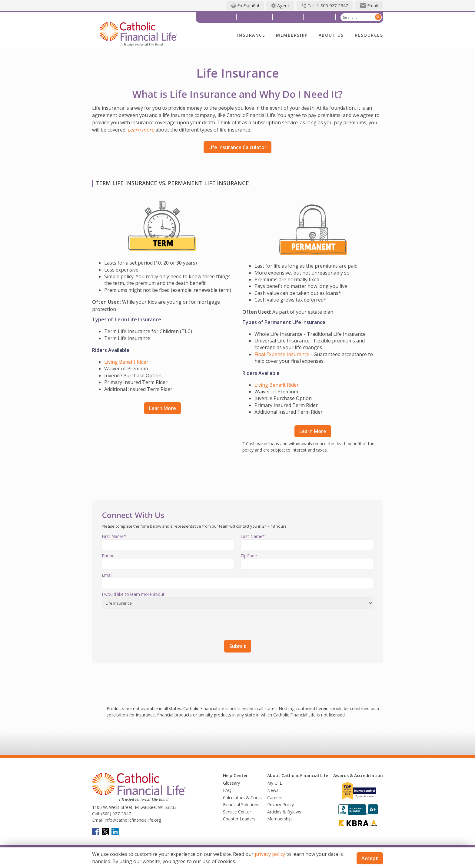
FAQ (227, 790)
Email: (98, 820)
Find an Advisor (217, 17)
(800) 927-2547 (115, 814)
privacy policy (270, 854)
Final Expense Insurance (282, 354)
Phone (108, 556)
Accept (370, 858)
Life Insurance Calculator (237, 147)
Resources (369, 35)
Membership (292, 35)
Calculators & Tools (242, 798)
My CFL (275, 783)
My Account (320, 17)
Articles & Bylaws (284, 812)
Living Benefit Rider (126, 362)
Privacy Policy (281, 805)
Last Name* (253, 536)
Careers (275, 798)
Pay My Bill (289, 17)
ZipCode (249, 556)
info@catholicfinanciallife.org (132, 820)
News (273, 790)
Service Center (237, 812)
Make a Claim (255, 17)
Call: (96, 814)
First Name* (114, 536)
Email (107, 575)
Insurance (251, 35)
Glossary (231, 783)
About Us (331, 35)
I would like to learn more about (133, 594)
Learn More (163, 408)
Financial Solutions (241, 805)
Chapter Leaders (239, 819)
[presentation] (148, 623)
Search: (350, 18)
